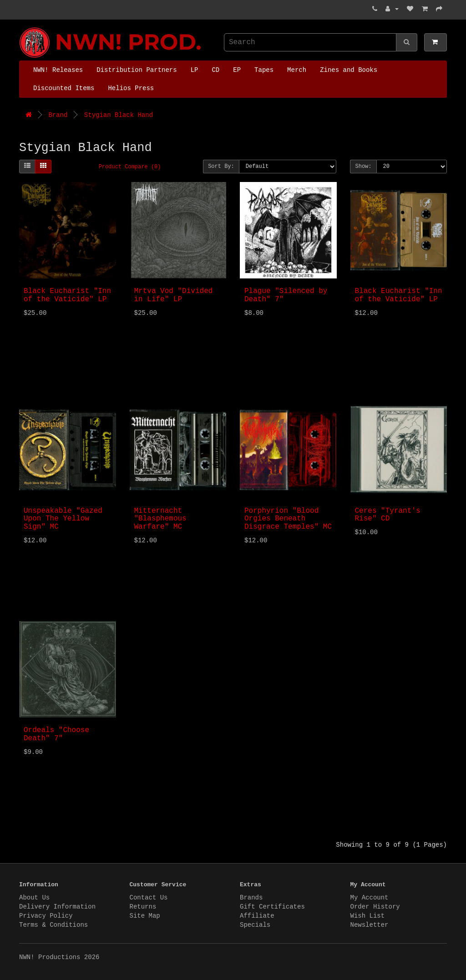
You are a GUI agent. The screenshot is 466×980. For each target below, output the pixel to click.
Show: (363, 167)
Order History (375, 907)
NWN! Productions (21, 28)
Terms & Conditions (53, 925)
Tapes (264, 70)
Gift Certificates (272, 907)
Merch (297, 70)
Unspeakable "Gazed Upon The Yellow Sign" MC (63, 519)
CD (215, 70)
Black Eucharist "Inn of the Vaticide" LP (67, 295)
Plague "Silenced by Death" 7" (286, 295)
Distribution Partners (137, 70)
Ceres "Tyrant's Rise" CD (388, 515)
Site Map (145, 916)
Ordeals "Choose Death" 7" (56, 734)
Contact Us (149, 898)
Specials (255, 925)
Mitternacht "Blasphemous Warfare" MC (160, 519)
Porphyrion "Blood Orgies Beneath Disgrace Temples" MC (288, 519)
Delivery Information (57, 907)
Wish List (368, 916)
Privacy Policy (46, 916)
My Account (370, 898)
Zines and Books (349, 70)
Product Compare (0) (130, 167)
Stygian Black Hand (119, 115)
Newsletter (370, 925)
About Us (34, 898)
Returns (143, 907)
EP (237, 70)
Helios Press (131, 88)
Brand (58, 115)
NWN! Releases (58, 70)
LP (195, 70)
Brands (251, 898)
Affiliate (257, 916)
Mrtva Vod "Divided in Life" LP (174, 295)
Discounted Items (64, 88)
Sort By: (221, 167)
